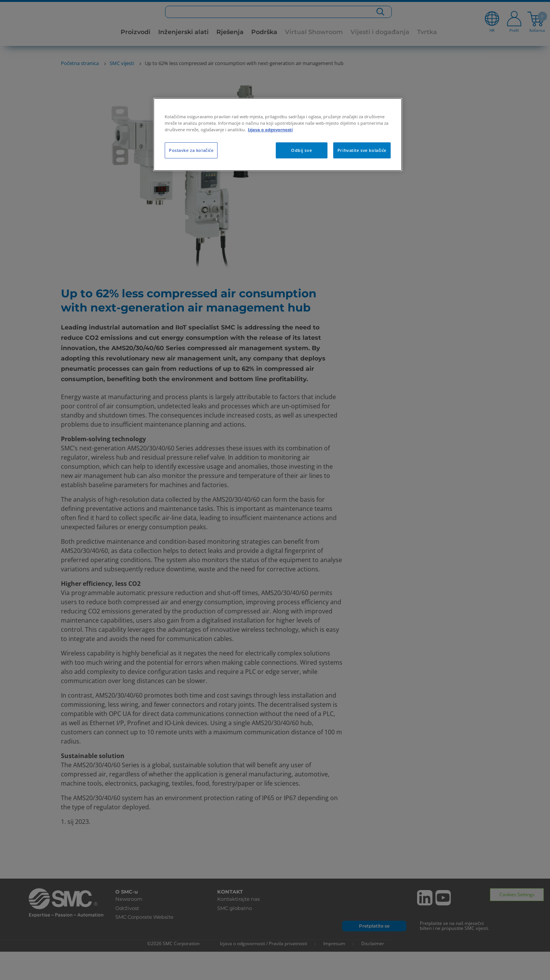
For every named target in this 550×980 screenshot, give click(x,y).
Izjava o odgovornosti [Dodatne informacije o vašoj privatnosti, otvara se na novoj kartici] (270, 130)
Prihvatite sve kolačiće (362, 150)
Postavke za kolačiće (191, 150)
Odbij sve (301, 150)
